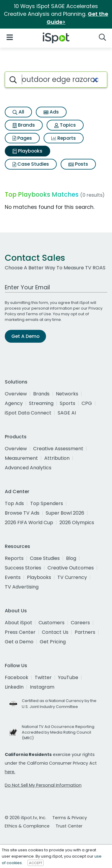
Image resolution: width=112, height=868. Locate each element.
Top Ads (14, 503)
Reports (64, 138)
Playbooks (27, 151)
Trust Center (69, 826)
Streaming (41, 403)
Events (13, 577)
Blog (71, 558)
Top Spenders (47, 503)
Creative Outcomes (71, 568)
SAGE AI (67, 413)
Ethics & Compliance (27, 826)
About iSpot (19, 623)
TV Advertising (22, 587)
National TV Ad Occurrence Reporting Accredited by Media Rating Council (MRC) (58, 732)
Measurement (21, 458)
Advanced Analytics (28, 468)
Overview (16, 394)
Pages (22, 138)
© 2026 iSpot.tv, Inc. (26, 818)
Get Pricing (53, 642)
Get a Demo (19, 642)
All (18, 112)
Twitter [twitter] (43, 677)
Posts (78, 164)
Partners (85, 632)
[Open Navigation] (10, 37)
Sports (67, 403)
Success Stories (23, 568)
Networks (67, 394)
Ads (51, 112)
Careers (80, 623)
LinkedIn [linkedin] (14, 687)
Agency (14, 403)
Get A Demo (25, 336)
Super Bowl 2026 (65, 513)
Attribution (57, 458)
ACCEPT (36, 863)
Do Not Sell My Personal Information (43, 785)
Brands (24, 125)
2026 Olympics (77, 522)
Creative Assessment (58, 449)
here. (10, 772)
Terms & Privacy (70, 818)
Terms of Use (38, 314)
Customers (52, 623)
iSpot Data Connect (28, 413)
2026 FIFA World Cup (29, 522)
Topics (65, 125)
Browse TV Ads (22, 513)
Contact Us (55, 632)
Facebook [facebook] (17, 677)
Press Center (20, 632)
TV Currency (72, 577)
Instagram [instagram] (42, 687)
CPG (87, 403)
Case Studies (31, 164)
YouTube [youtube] (68, 677)
